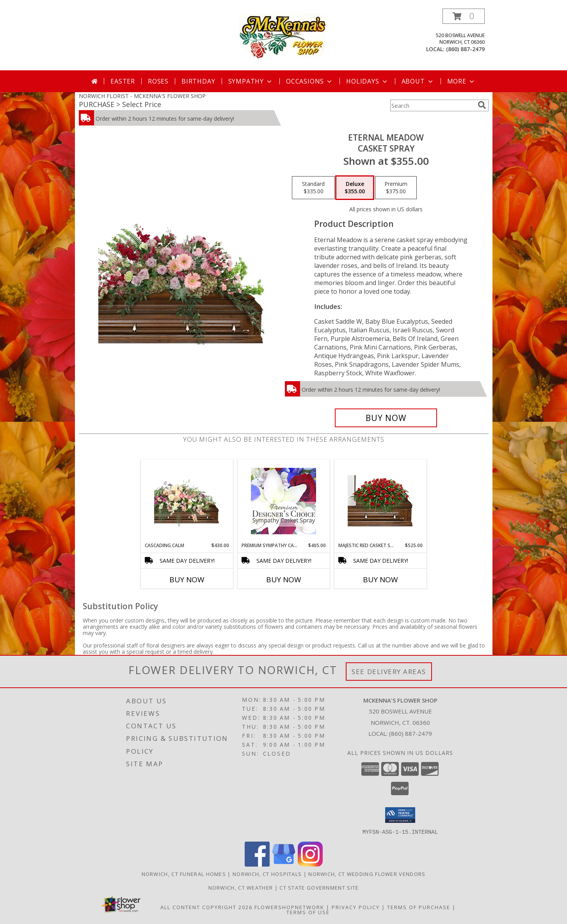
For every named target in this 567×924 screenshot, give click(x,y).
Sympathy (251, 81)
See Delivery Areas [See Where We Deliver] (389, 672)
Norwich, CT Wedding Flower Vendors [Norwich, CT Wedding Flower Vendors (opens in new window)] (367, 874)
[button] (464, 16)
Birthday (198, 81)
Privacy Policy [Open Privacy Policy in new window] (356, 907)
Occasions (310, 81)
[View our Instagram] (310, 864)
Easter (123, 81)
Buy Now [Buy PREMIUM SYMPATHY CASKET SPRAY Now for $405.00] (284, 580)
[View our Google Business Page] (284, 864)
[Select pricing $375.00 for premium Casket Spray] (396, 188)
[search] (482, 105)
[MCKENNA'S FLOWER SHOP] (283, 36)
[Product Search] (432, 105)
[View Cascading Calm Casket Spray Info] (187, 501)
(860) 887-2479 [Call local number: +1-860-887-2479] (465, 49)
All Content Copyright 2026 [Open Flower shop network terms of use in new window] (206, 907)
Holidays (367, 81)
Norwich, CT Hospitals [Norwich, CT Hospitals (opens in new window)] (267, 874)
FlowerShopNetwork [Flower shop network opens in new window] (289, 907)
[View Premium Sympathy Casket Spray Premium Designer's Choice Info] (283, 501)
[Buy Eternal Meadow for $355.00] (386, 418)
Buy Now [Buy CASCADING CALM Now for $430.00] (187, 580)
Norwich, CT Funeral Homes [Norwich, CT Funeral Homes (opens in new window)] (184, 874)
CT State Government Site (319, 887)
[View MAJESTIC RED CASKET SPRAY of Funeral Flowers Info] (380, 501)
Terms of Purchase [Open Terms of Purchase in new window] (419, 907)
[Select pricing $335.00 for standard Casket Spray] (313, 188)
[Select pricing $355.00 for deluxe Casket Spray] (355, 188)
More (461, 81)
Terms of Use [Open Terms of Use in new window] (308, 912)
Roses (158, 81)
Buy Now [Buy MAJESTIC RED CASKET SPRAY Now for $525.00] (380, 580)
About (418, 81)
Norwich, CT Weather (241, 887)
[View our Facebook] (257, 864)
